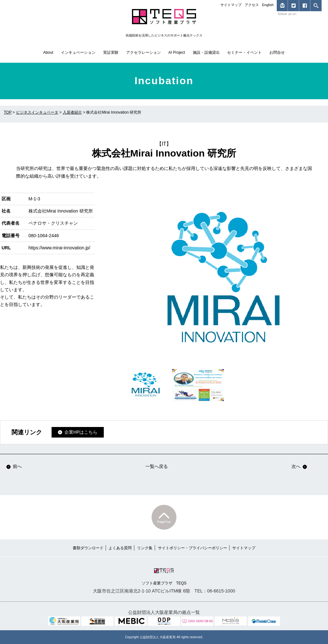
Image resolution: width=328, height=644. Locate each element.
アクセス (252, 5)
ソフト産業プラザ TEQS (164, 576)
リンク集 (145, 548)
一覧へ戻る (157, 466)
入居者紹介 (72, 112)
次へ (299, 466)
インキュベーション (78, 52)
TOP (8, 112)
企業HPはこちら (81, 432)
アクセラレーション (143, 52)
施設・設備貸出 (206, 52)
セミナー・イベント (244, 52)
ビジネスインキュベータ (37, 112)
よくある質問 (120, 548)
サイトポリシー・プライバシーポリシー (193, 548)
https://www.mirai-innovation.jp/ (59, 248)
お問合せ (277, 52)
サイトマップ (231, 5)
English (268, 5)
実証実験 (111, 52)
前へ (14, 466)
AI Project (177, 52)
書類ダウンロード (88, 548)
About (48, 52)
